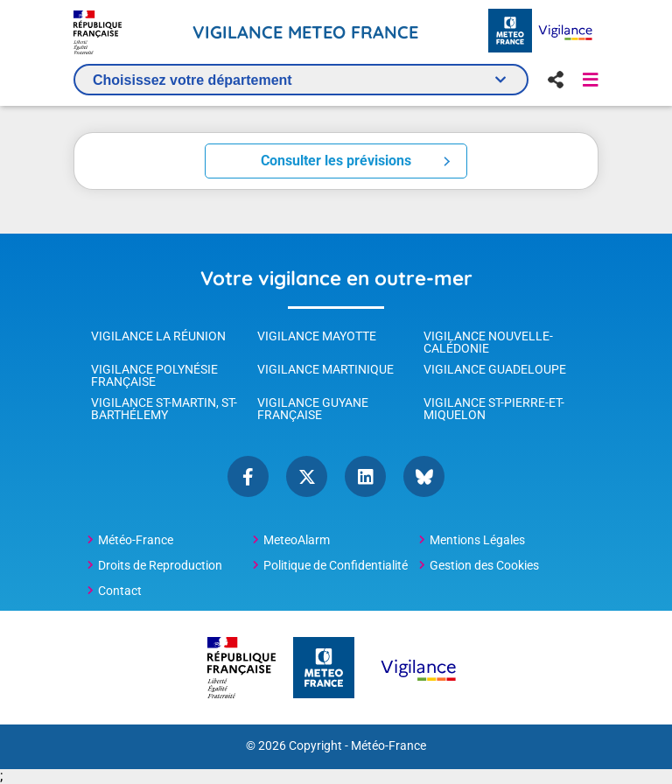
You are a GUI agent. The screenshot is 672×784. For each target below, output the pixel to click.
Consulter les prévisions (336, 161)
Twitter (307, 476)
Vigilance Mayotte (317, 336)
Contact (120, 591)
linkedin (365, 476)
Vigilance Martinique (325, 369)
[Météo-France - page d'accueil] (510, 32)
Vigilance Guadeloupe (495, 369)
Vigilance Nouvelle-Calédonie (488, 342)
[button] (591, 80)
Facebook (248, 476)
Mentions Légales (477, 540)
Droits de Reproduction (160, 565)
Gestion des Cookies (484, 565)
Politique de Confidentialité (336, 565)
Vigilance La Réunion (158, 336)
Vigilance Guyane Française (313, 409)
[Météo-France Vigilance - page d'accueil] (565, 32)
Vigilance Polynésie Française (154, 375)
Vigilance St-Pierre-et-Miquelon (494, 409)
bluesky (424, 476)
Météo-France (136, 540)
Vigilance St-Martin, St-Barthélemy (164, 409)
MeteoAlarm (297, 540)
